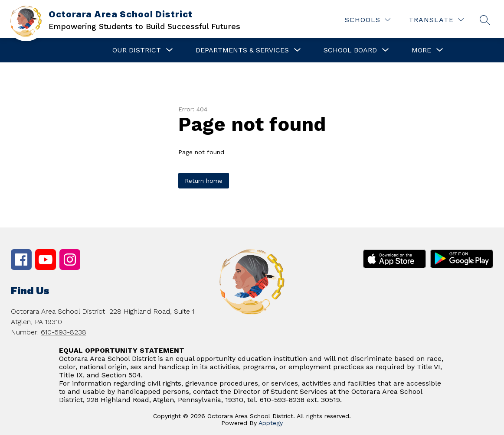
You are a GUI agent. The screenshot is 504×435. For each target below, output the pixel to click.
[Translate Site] (436, 20)
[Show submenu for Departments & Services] (242, 50)
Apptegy (271, 423)
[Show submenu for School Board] (350, 50)
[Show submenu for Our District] (137, 50)
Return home (204, 181)
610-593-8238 (64, 332)
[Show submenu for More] (421, 50)
